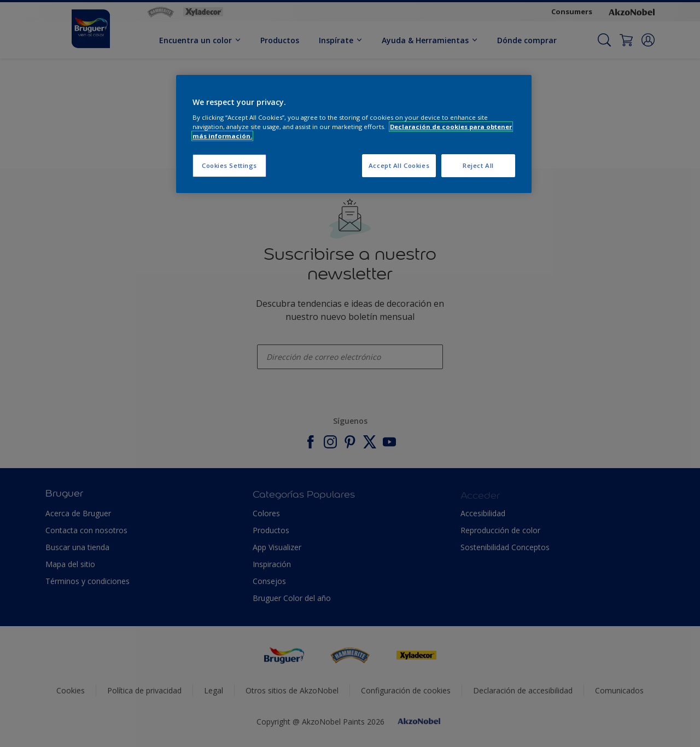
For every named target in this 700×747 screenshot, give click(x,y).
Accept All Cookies (399, 165)
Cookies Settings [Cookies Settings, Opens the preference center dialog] (229, 165)
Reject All (478, 165)
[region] (354, 134)
